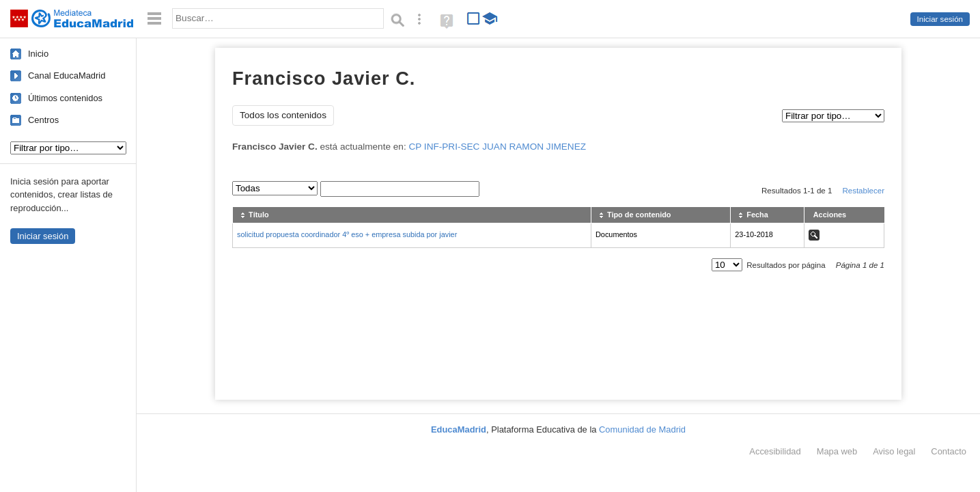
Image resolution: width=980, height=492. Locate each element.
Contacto (949, 451)
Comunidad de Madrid (642, 429)
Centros (43, 120)
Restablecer (863, 191)
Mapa (837, 451)
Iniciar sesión (940, 19)
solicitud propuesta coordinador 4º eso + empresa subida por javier (347, 234)
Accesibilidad (775, 451)
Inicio (38, 54)
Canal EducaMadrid (67, 76)
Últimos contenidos (65, 98)
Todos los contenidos (283, 115)
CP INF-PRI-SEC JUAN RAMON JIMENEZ (497, 147)
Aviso (894, 451)
